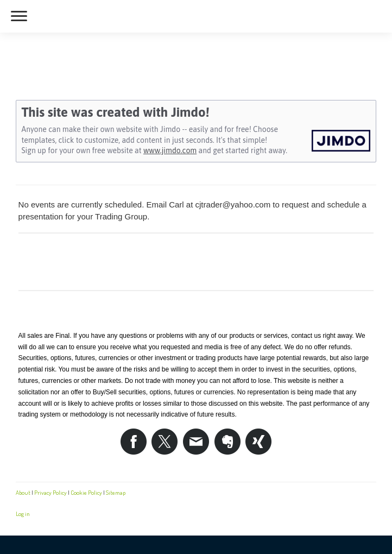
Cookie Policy (86, 492)
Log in (23, 514)
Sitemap (116, 492)
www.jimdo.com (170, 150)
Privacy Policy (50, 492)
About (23, 492)
